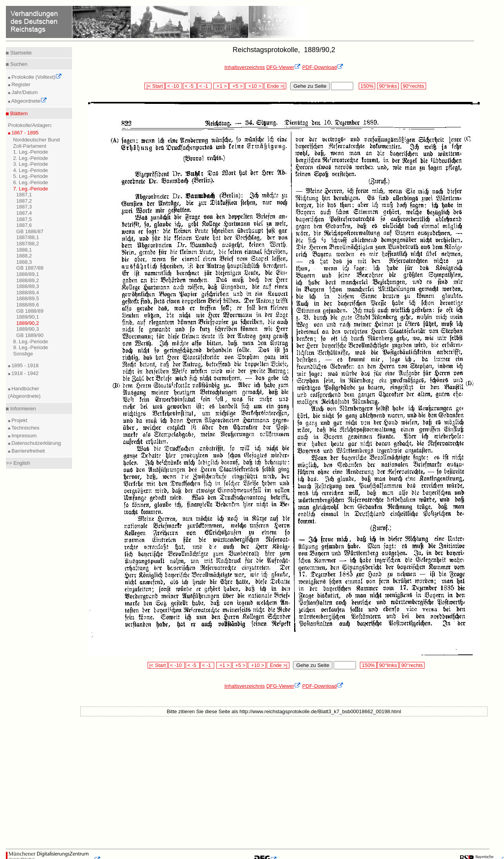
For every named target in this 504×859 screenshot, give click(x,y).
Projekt (19, 420)
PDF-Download (323, 67)
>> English (18, 463)
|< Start (154, 86)
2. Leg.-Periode (31, 158)
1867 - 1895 (24, 133)
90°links (388, 86)
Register (20, 84)
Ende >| (275, 86)
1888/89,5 (28, 298)
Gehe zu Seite (310, 86)
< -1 (204, 86)
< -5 (190, 86)
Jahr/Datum (24, 92)
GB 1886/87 (30, 231)
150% (367, 86)
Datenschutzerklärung (36, 443)
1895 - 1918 (24, 365)
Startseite (20, 53)
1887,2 (24, 201)
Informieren (22, 409)
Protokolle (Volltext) (36, 77)
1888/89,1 (28, 274)
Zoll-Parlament (30, 146)
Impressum (23, 436)
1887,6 (24, 225)
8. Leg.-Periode (31, 342)
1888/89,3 (28, 286)
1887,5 (24, 219)
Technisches (25, 428)
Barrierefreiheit (28, 451)
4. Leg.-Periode (31, 170)
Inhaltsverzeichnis (245, 67)
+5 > (237, 86)
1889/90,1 (28, 317)
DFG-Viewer (284, 67)
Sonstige (23, 354)
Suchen (18, 64)
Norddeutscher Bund (37, 140)
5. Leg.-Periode (31, 176)
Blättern (18, 113)
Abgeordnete (29, 101)
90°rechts (414, 86)
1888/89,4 (28, 293)
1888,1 (24, 250)
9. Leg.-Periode (31, 347)
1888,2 (24, 256)
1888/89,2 (28, 280)
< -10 (174, 86)
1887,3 (24, 207)
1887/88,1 (28, 237)
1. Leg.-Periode (31, 152)
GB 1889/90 (30, 335)
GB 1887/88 (30, 268)
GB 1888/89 (30, 311)
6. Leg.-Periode (31, 182)
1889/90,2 (28, 323)
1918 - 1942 (24, 373)
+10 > (254, 86)
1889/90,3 (28, 329)
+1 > (221, 86)
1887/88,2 (28, 244)
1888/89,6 (28, 305)
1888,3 (24, 262)
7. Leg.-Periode (31, 189)
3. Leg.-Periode (31, 164)
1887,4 (24, 213)
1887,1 (24, 195)
